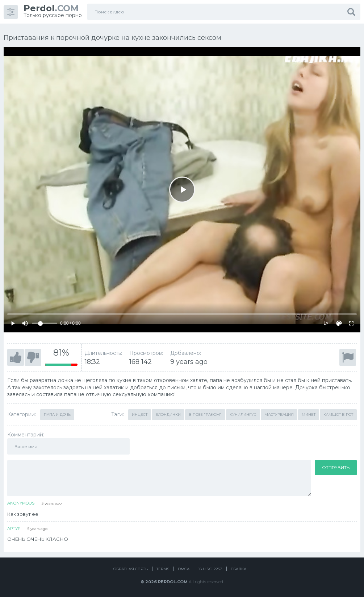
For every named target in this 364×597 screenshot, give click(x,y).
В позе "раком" (205, 414)
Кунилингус (243, 414)
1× (326, 323)
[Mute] (25, 323)
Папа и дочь (57, 414)
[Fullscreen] (351, 323)
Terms (163, 569)
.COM (51, 8)
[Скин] (339, 323)
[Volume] (45, 323)
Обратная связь (131, 569)
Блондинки (168, 414)
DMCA (184, 569)
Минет (309, 414)
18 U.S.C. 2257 (210, 569)
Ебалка (239, 569)
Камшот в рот (338, 414)
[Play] (182, 190)
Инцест (140, 414)
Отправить (336, 467)
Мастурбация (279, 414)
